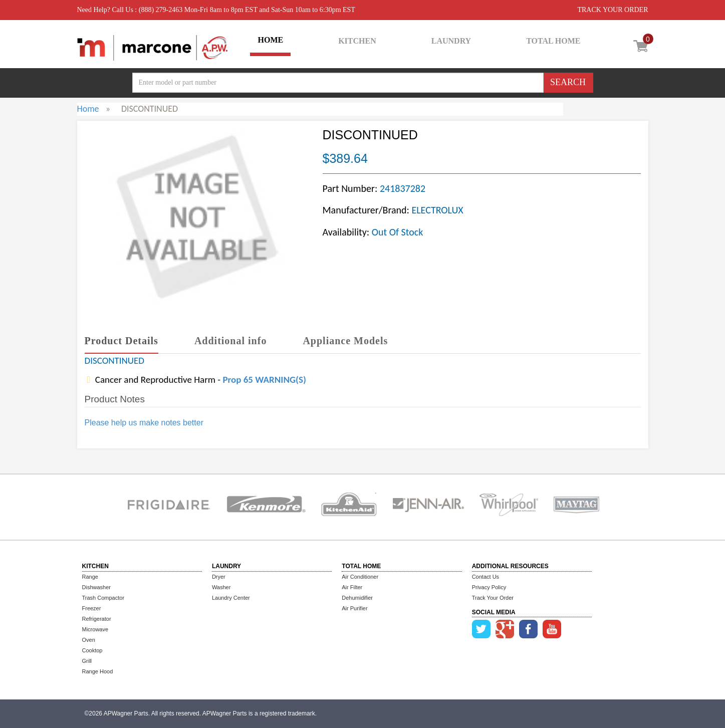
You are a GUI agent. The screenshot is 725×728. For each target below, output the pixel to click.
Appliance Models (345, 341)
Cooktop (92, 650)
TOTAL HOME (553, 41)
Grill (87, 661)
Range (90, 577)
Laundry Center (231, 598)
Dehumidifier (357, 598)
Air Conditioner (360, 577)
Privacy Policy (489, 587)
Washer (221, 587)
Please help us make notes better (144, 423)
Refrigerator (97, 619)
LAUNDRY (451, 41)
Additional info (230, 341)
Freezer (92, 608)
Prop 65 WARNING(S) (264, 380)
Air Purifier (354, 608)
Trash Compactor (103, 598)
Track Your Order (493, 598)
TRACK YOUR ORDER (613, 10)
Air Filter (352, 587)
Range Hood (98, 671)
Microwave (95, 629)
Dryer (219, 577)
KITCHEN (357, 41)
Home (88, 109)
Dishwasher (96, 587)
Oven (89, 640)
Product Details (122, 341)
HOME (270, 40)
